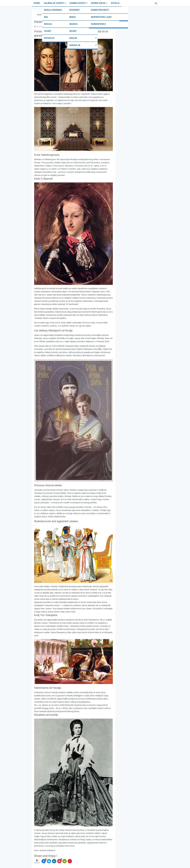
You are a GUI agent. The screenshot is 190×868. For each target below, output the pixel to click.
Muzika (73, 24)
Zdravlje (75, 45)
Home (37, 3)
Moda (73, 17)
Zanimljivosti (77, 3)
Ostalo (115, 3)
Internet (75, 10)
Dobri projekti (100, 10)
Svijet (48, 31)
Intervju (49, 38)
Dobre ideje (98, 3)
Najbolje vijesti (54, 3)
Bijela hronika (53, 10)
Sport (73, 31)
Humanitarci (98, 24)
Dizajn (73, 38)
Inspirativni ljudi (101, 17)
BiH (46, 17)
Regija (48, 24)
